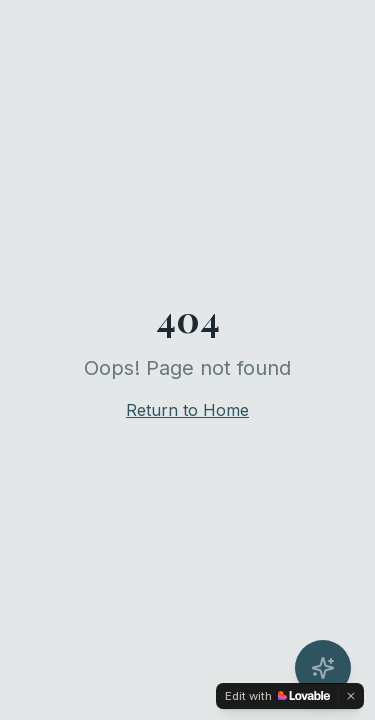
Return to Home (187, 410)
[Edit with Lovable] (277, 696)
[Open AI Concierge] (323, 668)
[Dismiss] (351, 696)
